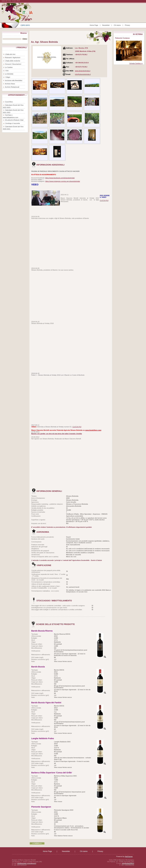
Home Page (94, 25)
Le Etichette (9, 74)
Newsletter (106, 25)
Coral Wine (9, 102)
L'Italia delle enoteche (13, 61)
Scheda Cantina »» (136, 63)
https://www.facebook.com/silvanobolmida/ (60, 178)
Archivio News (10, 84)
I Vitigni (8, 77)
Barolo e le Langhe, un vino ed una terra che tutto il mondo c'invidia (57, 434)
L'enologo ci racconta (12, 123)
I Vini (7, 71)
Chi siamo (117, 25)
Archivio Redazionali (12, 87)
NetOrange (129, 856)
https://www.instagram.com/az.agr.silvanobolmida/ (63, 181)
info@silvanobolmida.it (83, 74)
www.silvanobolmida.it (83, 71)
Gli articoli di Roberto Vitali (14, 120)
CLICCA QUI (104, 200)
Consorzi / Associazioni (13, 64)
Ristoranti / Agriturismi (13, 58)
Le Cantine (9, 67)
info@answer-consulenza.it (27, 863)
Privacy (127, 25)
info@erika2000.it (128, 863)
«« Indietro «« (37, 843)
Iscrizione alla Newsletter (14, 80)
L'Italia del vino (10, 54)
